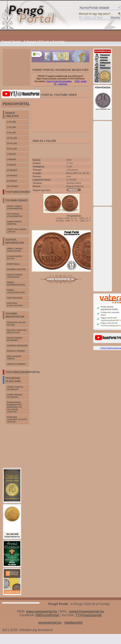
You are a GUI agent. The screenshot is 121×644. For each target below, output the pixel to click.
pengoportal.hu (50, 623)
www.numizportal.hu (42, 611)
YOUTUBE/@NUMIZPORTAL (23, 192)
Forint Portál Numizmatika (59, 81)
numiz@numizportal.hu (86, 611)
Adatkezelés (73, 623)
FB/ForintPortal (47, 615)
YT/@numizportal (89, 615)
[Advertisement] (22, 67)
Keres (116, 18)
